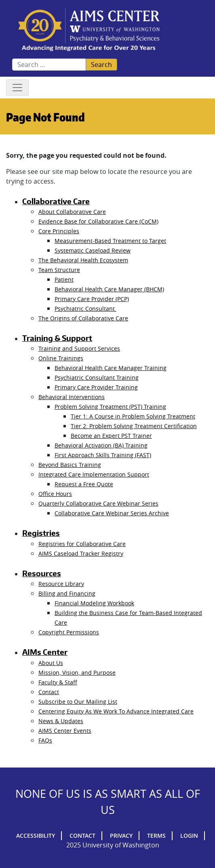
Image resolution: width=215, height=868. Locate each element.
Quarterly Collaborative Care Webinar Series (98, 503)
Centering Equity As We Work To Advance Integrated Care (116, 711)
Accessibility (36, 836)
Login (189, 836)
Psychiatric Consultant (85, 309)
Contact (49, 692)
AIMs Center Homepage (89, 30)
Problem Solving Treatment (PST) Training (110, 407)
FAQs (45, 740)
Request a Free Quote (84, 484)
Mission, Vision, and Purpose (77, 672)
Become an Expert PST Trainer (111, 436)
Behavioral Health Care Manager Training (111, 368)
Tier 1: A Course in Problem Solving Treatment (133, 416)
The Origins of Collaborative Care (83, 318)
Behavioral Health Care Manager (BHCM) (109, 289)
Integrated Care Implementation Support (94, 474)
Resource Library (61, 584)
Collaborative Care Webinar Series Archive (112, 513)
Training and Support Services (79, 348)
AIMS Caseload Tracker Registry (81, 553)
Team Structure (59, 270)
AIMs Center (45, 652)
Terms (156, 836)
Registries (41, 533)
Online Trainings (61, 358)
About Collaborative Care (72, 212)
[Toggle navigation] (17, 88)
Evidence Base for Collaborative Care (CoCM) (98, 221)
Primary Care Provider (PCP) (92, 299)
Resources (42, 573)
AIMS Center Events (65, 731)
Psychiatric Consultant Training (97, 378)
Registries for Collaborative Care (82, 544)
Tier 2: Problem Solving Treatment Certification (134, 426)
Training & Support (57, 338)
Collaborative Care (56, 201)
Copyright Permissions (69, 632)
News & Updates (61, 721)
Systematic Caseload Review (93, 250)
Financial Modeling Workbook (94, 603)
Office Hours (55, 494)
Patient (64, 279)
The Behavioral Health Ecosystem (83, 260)
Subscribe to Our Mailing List (78, 702)
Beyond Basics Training (70, 465)
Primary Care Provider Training (96, 387)
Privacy (121, 836)
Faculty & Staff (58, 682)
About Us (51, 663)
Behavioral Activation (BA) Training (101, 445)
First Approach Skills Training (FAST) (103, 455)
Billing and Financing (67, 593)
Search (101, 65)
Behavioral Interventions (72, 397)
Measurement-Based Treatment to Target (110, 241)
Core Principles (59, 231)
